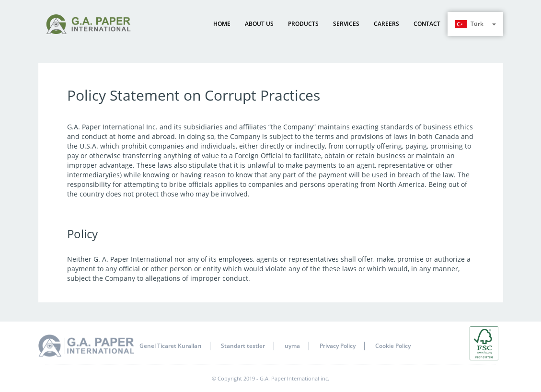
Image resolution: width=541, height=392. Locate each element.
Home (222, 24)
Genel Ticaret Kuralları (170, 346)
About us (259, 24)
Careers (386, 24)
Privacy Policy (338, 346)
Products (303, 24)
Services (346, 24)
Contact (427, 24)
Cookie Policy (393, 346)
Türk (475, 24)
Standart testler (243, 346)
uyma (292, 346)
